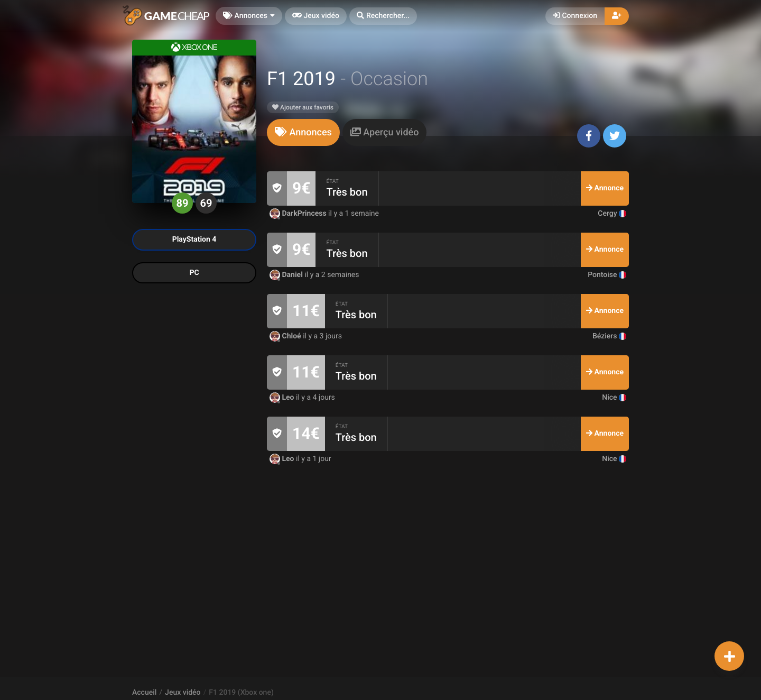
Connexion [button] (575, 16)
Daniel (287, 275)
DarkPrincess (299, 214)
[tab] (303, 132)
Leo (283, 398)
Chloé (286, 336)
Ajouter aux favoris (303, 107)
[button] (383, 16)
